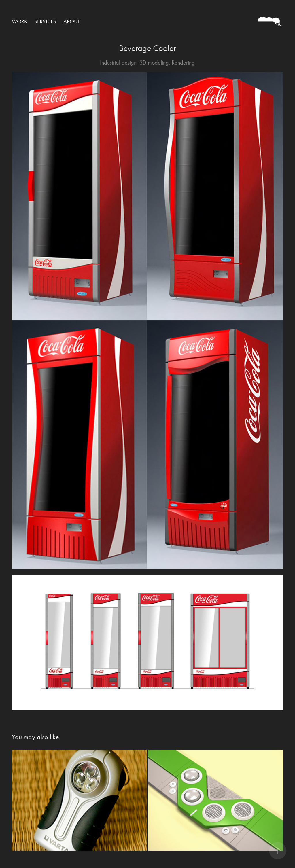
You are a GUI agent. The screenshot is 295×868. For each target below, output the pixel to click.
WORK (20, 21)
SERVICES (45, 21)
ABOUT (72, 21)
